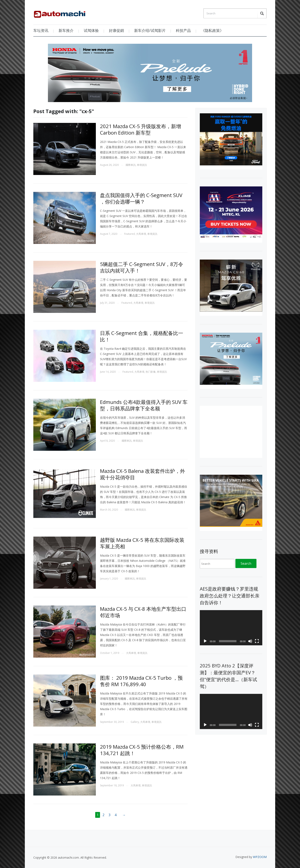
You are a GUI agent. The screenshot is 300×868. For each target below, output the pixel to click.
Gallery (135, 722)
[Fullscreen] (257, 641)
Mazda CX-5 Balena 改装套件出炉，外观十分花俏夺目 (142, 474)
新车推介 (66, 30)
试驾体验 (91, 30)
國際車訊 (131, 165)
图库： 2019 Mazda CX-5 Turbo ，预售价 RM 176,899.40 (141, 681)
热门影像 (151, 372)
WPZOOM (260, 857)
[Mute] (250, 641)
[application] (231, 628)
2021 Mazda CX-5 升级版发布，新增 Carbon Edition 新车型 (141, 129)
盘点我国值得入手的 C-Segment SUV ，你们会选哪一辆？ (141, 198)
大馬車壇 (141, 234)
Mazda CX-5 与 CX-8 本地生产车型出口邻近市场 (143, 612)
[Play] (205, 641)
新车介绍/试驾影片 (150, 30)
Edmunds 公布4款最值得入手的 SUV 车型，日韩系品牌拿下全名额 (144, 405)
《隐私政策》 (212, 30)
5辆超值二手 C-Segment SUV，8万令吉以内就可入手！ (142, 267)
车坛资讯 (41, 30)
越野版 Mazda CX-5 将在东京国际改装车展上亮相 (142, 543)
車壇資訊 (142, 165)
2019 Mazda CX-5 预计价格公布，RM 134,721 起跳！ (142, 750)
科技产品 (183, 30)
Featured (129, 234)
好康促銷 (116, 30)
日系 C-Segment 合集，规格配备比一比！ (142, 336)
